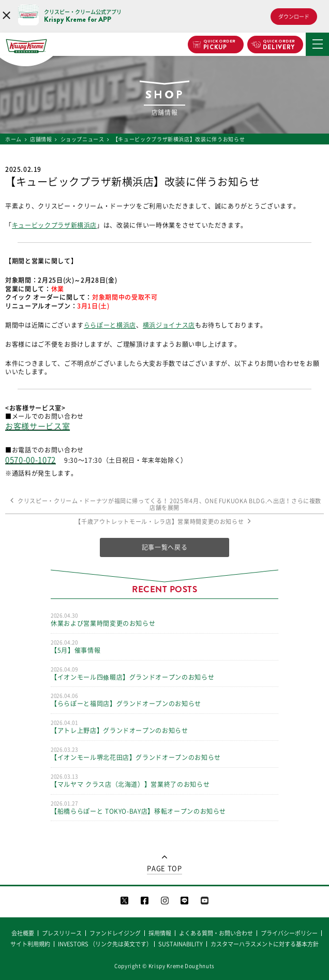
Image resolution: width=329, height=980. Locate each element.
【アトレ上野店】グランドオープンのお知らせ (165, 726)
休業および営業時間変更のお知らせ (165, 619)
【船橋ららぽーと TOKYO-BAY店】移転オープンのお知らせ (165, 807)
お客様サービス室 (38, 426)
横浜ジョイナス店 (169, 325)
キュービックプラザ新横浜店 (54, 225)
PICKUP (220, 45)
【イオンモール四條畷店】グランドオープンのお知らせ (165, 673)
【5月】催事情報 (165, 646)
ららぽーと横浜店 (110, 325)
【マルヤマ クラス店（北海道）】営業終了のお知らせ (165, 780)
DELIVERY (279, 45)
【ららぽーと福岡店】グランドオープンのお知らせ (165, 699)
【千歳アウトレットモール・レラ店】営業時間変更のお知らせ (165, 522)
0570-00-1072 (31, 460)
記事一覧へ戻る (165, 547)
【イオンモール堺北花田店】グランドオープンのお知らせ (165, 753)
